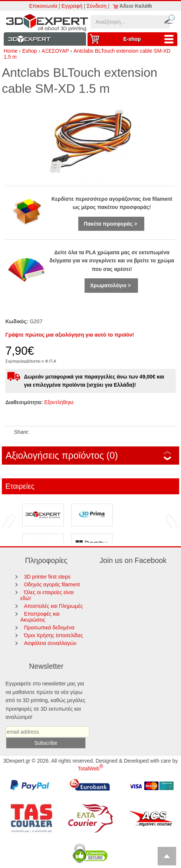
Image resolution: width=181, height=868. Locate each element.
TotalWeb (90, 769)
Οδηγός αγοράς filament (52, 584)
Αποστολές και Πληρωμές (54, 606)
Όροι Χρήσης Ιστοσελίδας (54, 635)
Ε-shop (150, 39)
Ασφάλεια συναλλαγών (50, 643)
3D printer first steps (47, 577)
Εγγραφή (72, 6)
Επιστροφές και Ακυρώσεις (40, 617)
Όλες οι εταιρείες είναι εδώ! (47, 595)
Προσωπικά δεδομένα (49, 628)
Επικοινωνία (43, 6)
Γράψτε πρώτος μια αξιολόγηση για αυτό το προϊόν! (70, 335)
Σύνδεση (96, 6)
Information (45, 39)
